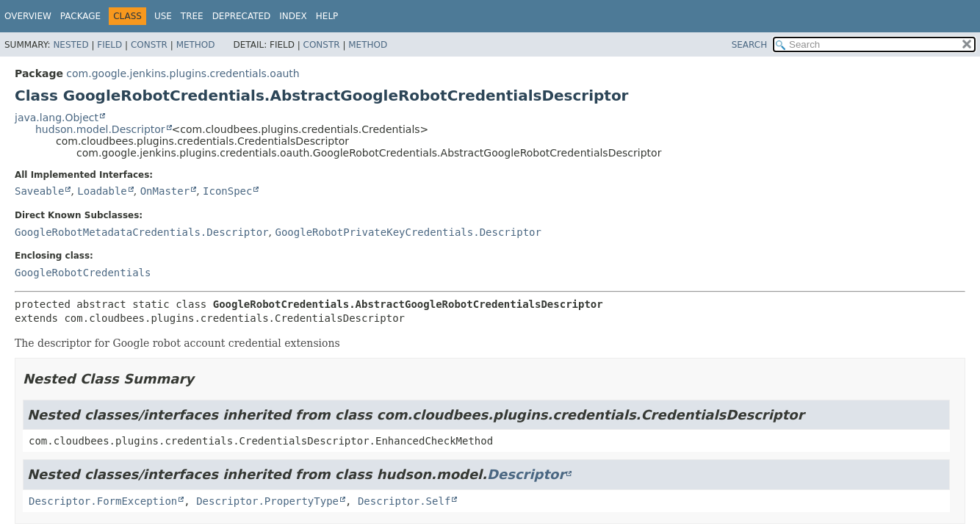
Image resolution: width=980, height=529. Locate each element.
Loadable (102, 191)
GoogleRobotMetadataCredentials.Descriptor (142, 232)
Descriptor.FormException (103, 501)
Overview (28, 16)
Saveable (39, 191)
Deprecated (242, 16)
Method (196, 45)
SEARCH (750, 45)
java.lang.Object (57, 118)
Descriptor (526, 474)
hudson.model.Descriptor (100, 129)
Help (327, 16)
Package (80, 16)
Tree (192, 16)
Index (293, 16)
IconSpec (227, 191)
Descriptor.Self (404, 501)
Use (163, 16)
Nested (71, 45)
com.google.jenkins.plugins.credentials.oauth (183, 73)
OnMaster (165, 191)
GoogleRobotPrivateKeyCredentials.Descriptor (408, 232)
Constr (149, 45)
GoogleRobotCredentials (83, 273)
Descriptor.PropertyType (267, 501)
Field (109, 45)
